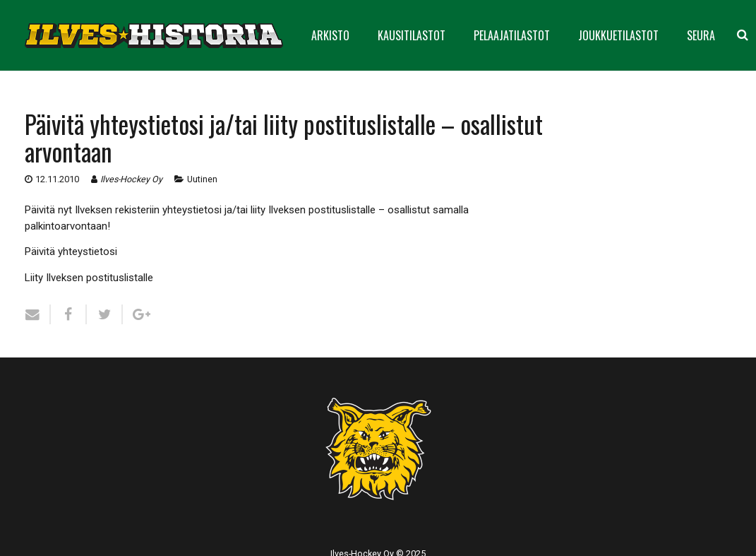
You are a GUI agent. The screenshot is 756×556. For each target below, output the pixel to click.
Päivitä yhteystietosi (71, 252)
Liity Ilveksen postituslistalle (89, 278)
